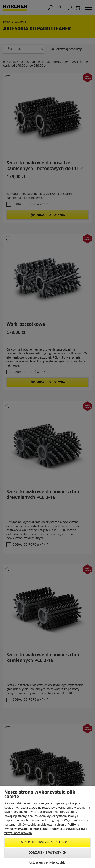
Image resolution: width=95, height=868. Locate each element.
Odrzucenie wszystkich (47, 853)
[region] (47, 827)
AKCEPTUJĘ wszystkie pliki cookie (47, 842)
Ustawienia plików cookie (47, 863)
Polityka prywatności (65, 829)
